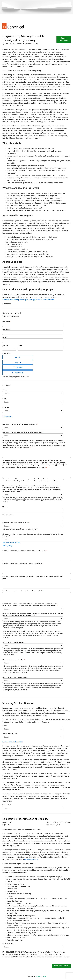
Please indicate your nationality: (14, 660)
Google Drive (18, 367)
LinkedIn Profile (8, 515)
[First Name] (33, 325)
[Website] (33, 510)
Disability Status (8, 944)
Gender (5, 726)
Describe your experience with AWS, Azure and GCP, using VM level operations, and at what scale (33, 577)
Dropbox (18, 362)
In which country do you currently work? (16, 523)
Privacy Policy (8, 546)
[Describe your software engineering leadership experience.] (36, 569)
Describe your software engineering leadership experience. (23, 563)
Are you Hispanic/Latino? (11, 734)
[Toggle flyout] (14, 348)
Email (5, 337)
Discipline (6, 407)
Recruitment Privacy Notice (12, 542)
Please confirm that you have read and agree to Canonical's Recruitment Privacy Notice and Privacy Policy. (33, 535)
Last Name (7, 329)
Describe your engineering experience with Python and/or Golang (25, 551)
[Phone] (41, 348)
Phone (20, 345)
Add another (7, 416)
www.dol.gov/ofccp (31, 860)
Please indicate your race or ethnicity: (15, 677)
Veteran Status (7, 805)
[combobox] (4, 348)
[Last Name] (33, 333)
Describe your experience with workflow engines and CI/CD (23, 591)
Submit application (61, 966)
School (5, 390)
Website (5, 507)
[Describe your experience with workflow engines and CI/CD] (36, 597)
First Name (7, 321)
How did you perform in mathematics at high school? (20, 424)
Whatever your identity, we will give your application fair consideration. (28, 300)
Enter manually (18, 373)
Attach (18, 357)
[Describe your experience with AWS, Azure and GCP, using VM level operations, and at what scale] (36, 584)
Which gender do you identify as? (14, 642)
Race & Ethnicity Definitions (13, 742)
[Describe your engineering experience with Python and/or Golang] (36, 556)
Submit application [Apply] (64, 39)
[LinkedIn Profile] (33, 518)
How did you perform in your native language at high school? (23, 432)
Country (5, 345)
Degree (5, 399)
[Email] (33, 341)
